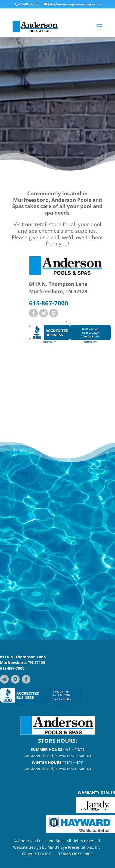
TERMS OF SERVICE (76, 854)
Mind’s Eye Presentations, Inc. (75, 847)
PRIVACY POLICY (36, 854)
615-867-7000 (12, 668)
